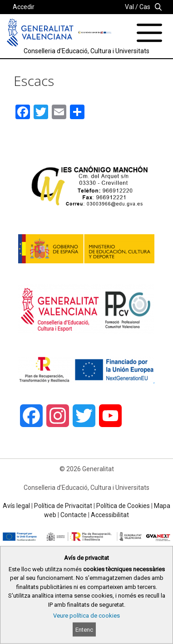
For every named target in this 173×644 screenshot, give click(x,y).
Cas (145, 7)
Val (129, 7)
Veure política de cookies (86, 616)
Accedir (24, 7)
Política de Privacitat (63, 506)
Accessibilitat (110, 515)
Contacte (74, 515)
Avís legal (16, 506)
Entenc (84, 630)
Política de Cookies (123, 506)
